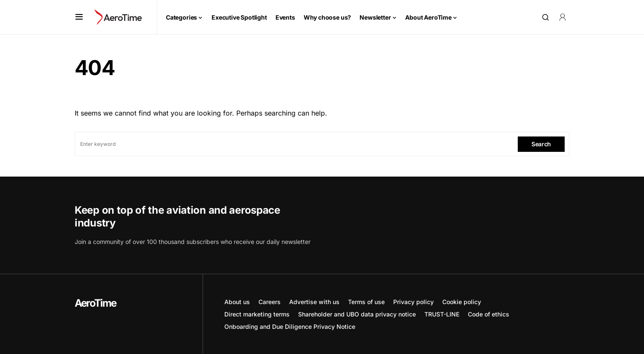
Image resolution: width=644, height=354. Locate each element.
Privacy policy (413, 302)
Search (541, 144)
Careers (270, 302)
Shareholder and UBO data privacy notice (357, 314)
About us (237, 302)
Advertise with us (314, 302)
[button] (79, 17)
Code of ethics (489, 314)
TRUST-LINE (442, 314)
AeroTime (96, 303)
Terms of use (366, 302)
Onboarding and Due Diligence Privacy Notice (290, 326)
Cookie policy (462, 302)
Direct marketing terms (257, 314)
